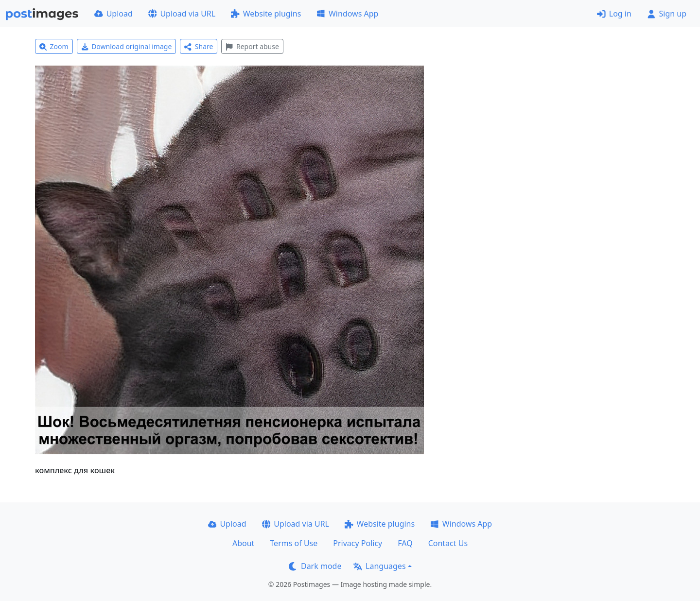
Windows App (347, 14)
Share (199, 46)
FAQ (405, 543)
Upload (114, 14)
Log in (614, 14)
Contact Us (448, 543)
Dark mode (315, 566)
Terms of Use (294, 543)
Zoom (54, 46)
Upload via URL (182, 14)
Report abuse (252, 46)
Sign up (667, 14)
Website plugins (266, 14)
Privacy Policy (358, 543)
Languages (379, 566)
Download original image (127, 46)
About (243, 543)
